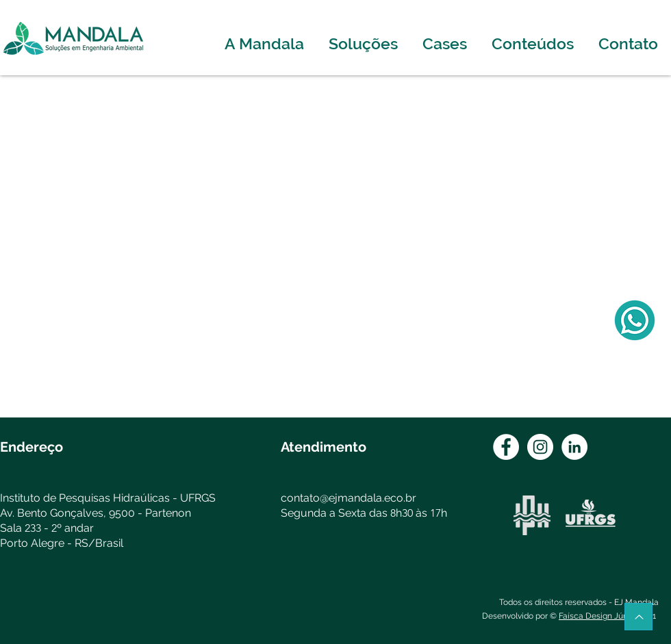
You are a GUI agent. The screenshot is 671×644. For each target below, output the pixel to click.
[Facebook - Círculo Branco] (506, 447)
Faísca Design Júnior (598, 616)
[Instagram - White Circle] (540, 447)
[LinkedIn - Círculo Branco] (574, 447)
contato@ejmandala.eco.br (349, 498)
